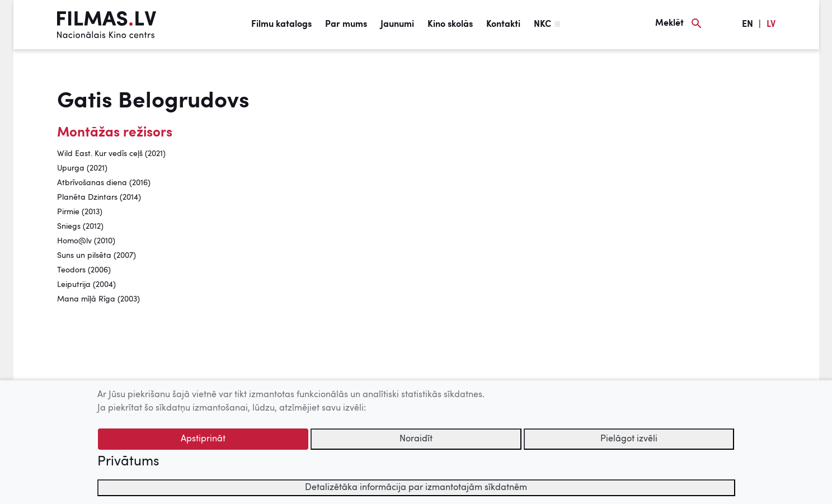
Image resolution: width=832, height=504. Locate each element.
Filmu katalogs (281, 25)
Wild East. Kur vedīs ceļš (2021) (111, 154)
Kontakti (503, 25)
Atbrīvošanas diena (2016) (104, 183)
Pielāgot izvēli (629, 439)
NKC (542, 25)
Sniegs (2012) (80, 227)
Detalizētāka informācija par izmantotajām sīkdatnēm (416, 488)
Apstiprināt (203, 439)
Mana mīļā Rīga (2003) (98, 299)
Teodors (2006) (84, 270)
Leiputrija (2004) (86, 285)
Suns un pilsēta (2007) (97, 256)
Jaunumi (397, 25)
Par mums (346, 25)
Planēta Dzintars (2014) (99, 197)
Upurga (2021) (82, 168)
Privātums (128, 462)
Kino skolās (450, 25)
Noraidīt (416, 439)
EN (748, 25)
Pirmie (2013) (80, 212)
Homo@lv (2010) (86, 241)
